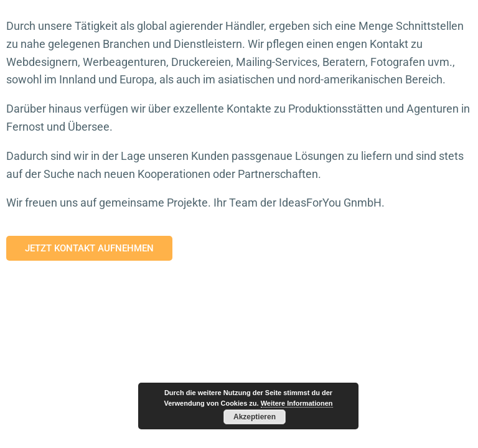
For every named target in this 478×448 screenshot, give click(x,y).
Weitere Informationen (297, 403)
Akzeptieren (255, 417)
